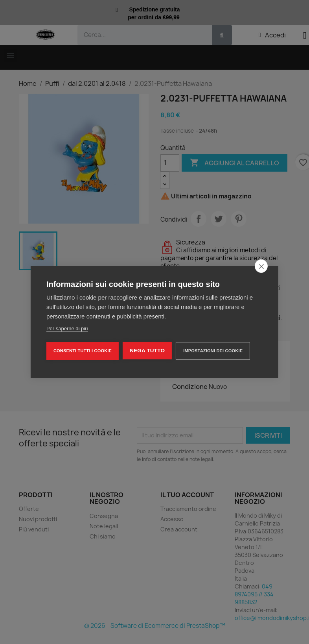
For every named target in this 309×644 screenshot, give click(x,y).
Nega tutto (147, 351)
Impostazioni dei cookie (213, 351)
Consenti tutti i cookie (83, 351)
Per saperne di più (67, 328)
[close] (261, 266)
